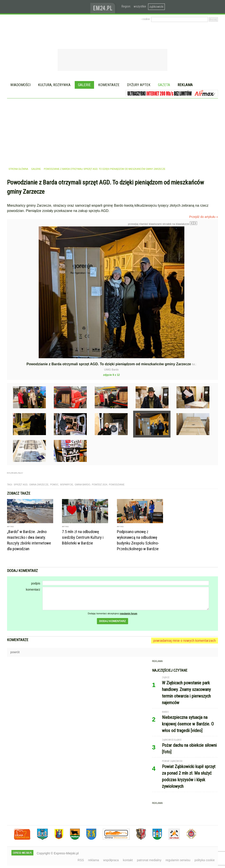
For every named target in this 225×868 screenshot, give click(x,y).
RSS (81, 860)
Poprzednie (16, 269)
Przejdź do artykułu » (204, 217)
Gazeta (164, 85)
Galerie (84, 85)
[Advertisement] (112, 131)
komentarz (33, 590)
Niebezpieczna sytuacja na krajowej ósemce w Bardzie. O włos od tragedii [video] (188, 724)
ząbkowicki (156, 7)
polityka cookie (205, 860)
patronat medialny (149, 860)
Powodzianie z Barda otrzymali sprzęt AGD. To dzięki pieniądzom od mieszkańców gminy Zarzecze (105, 169)
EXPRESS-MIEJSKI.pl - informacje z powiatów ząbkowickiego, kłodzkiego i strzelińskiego (49, 7)
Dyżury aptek (139, 85)
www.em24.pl (104, 7)
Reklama (185, 85)
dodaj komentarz (112, 621)
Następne (206, 258)
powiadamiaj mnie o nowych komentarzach (185, 640)
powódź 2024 (100, 485)
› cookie (145, 19)
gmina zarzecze (39, 485)
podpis (36, 583)
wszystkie (140, 6)
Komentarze (109, 85)
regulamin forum (129, 614)
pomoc (54, 485)
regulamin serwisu (178, 860)
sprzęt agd (21, 485)
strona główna (18, 169)
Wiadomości (20, 85)
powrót (15, 652)
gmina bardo (83, 485)
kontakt (128, 860)
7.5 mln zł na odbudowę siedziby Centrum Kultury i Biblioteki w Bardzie (83, 537)
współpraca (111, 860)
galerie (36, 169)
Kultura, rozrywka (54, 85)
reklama (94, 860)
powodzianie (117, 485)
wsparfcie (67, 485)
